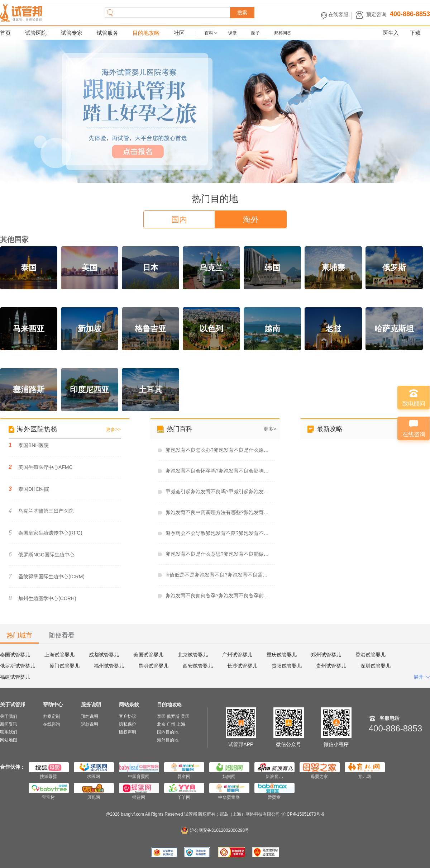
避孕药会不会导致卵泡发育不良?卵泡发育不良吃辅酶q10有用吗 (218, 533)
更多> (270, 429)
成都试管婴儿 (104, 655)
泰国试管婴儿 (15, 655)
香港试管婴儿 (371, 655)
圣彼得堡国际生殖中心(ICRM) (47, 576)
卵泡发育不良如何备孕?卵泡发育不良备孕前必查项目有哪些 (218, 596)
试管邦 (191, 814)
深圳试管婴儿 (376, 666)
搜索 (242, 13)
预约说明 (90, 716)
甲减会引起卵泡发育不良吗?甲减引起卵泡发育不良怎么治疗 (218, 492)
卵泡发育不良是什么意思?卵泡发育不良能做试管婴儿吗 (218, 554)
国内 (179, 220)
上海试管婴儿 (59, 655)
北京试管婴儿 (193, 655)
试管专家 (72, 33)
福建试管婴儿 (15, 677)
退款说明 (90, 724)
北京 (161, 724)
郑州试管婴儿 (326, 655)
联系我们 (9, 732)
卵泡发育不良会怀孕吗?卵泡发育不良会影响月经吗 (218, 471)
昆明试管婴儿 (153, 666)
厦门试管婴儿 (64, 666)
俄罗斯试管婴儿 (18, 666)
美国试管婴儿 (148, 655)
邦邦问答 (283, 33)
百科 (209, 33)
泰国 (161, 716)
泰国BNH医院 (29, 445)
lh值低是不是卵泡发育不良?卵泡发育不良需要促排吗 (218, 575)
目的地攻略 (146, 33)
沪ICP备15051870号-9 (303, 814)
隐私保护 (128, 724)
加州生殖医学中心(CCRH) (42, 598)
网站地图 (9, 740)
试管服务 (107, 33)
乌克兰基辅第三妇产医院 (41, 511)
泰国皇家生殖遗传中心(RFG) (46, 533)
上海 (181, 724)
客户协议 (128, 716)
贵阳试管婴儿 (287, 666)
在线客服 (338, 14)
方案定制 (52, 716)
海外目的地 (168, 740)
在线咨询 (52, 724)
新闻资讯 (9, 724)
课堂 (233, 33)
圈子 (255, 33)
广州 (171, 724)
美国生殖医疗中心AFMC (41, 467)
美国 (185, 716)
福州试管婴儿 (109, 666)
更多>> (114, 430)
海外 (251, 220)
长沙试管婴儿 (242, 666)
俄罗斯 (173, 716)
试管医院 (36, 33)
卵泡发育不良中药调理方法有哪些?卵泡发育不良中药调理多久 (218, 512)
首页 (5, 33)
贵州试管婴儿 (331, 666)
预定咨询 (376, 14)
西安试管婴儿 (198, 666)
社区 (179, 33)
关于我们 (9, 716)
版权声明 (128, 732)
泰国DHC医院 (29, 489)
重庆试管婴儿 (282, 655)
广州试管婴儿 (237, 655)
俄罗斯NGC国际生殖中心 (42, 554)
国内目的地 (168, 732)
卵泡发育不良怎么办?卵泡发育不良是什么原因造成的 (218, 450)
